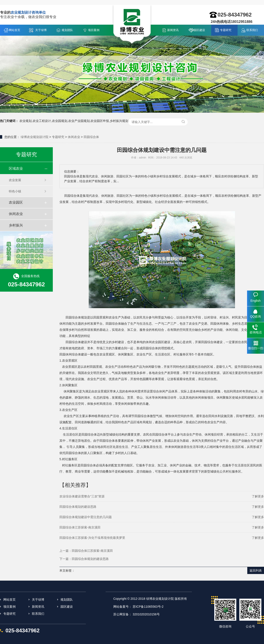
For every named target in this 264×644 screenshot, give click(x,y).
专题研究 (226, 30)
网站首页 (15, 30)
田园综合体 (91, 137)
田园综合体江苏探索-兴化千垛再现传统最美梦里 (92, 538)
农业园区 (16, 202)
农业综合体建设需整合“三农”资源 (82, 496)
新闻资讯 (173, 30)
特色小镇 (15, 191)
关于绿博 (41, 30)
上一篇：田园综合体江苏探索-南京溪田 (86, 551)
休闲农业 (74, 137)
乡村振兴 (16, 225)
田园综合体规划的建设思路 (78, 507)
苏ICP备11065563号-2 (148, 607)
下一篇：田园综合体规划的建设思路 (84, 559)
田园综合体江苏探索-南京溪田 (80, 527)
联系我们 (252, 30)
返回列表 (256, 570)
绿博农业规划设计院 (35, 137)
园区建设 (199, 30)
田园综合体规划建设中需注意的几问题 (86, 517)
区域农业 (16, 168)
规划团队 (67, 30)
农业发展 (15, 180)
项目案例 (94, 30)
